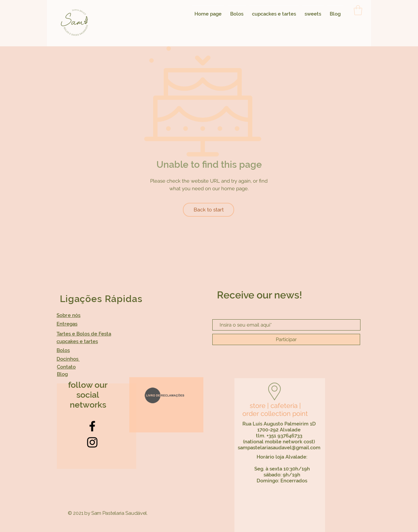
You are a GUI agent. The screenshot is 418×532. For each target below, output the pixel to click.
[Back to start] (209, 210)
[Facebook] (92, 426)
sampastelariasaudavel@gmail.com (279, 448)
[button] (358, 10)
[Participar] (286, 339)
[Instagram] (92, 442)
